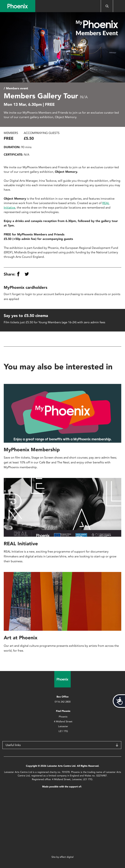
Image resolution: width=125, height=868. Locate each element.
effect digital (67, 857)
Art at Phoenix (21, 638)
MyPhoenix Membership (32, 450)
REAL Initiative (21, 544)
